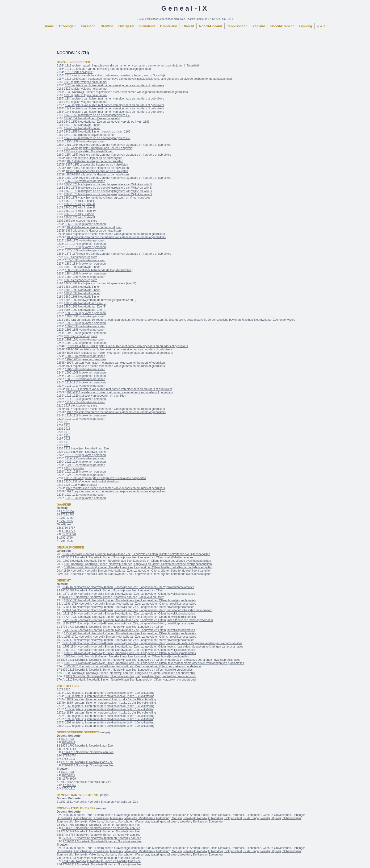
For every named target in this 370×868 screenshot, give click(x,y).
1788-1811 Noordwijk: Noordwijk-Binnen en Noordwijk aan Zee (102, 841)
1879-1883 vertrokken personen (85, 260)
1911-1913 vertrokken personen (85, 386)
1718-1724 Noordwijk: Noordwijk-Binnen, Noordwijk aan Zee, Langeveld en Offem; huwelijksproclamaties (129, 614)
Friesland (88, 26)
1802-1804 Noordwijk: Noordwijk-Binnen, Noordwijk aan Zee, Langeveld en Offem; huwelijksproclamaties (130, 653)
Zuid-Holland (237, 26)
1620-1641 (67, 772)
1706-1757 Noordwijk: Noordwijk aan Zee (88, 752)
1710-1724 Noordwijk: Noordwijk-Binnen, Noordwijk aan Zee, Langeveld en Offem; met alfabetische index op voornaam (137, 610)
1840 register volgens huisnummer (86, 102)
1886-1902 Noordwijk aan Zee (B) (85, 303)
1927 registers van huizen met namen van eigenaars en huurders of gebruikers (115, 488)
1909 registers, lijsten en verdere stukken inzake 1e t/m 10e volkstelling (110, 723)
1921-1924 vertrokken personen (85, 465)
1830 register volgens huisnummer (86, 95)
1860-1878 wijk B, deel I (79, 214)
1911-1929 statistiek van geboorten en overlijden (96, 396)
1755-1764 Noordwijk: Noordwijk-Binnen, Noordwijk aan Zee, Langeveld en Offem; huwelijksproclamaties (130, 633)
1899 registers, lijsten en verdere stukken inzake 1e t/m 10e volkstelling (110, 719)
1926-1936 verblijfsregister (81, 485)
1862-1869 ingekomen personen (86, 224)
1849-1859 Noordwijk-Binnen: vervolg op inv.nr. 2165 (97, 132)
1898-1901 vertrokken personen (85, 340)
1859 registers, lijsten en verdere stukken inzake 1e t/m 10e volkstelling (111, 703)
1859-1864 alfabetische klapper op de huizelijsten (97, 171)
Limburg (305, 26)
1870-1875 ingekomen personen (86, 244)
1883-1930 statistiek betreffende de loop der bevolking (99, 270)
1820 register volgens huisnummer (86, 82)
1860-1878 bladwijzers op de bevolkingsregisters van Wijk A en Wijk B (108, 184)
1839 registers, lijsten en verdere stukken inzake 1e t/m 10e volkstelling (110, 696)
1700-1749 (69, 785)
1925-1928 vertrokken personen (85, 475)
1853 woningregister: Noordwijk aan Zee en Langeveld (98, 148)
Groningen (67, 26)
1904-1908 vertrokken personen (85, 369)
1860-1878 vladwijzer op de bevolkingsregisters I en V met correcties (107, 198)
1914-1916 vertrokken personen (85, 402)
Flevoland (147, 26)
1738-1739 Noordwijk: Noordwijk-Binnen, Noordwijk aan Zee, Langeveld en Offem (112, 627)
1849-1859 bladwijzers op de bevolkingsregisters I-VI (97, 115)
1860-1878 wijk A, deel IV (80, 211)
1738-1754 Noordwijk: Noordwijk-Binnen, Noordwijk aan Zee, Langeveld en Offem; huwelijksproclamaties (129, 630)
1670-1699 (69, 779)
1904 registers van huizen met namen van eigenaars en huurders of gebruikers (116, 363)
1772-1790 (69, 534)
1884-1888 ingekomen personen (86, 274)
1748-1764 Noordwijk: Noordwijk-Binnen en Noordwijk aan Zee (101, 835)
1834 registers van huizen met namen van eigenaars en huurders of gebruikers (115, 99)
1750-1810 (69, 789)
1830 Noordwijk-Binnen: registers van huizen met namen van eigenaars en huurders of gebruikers (126, 92)
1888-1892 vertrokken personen (85, 316)
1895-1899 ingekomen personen (86, 333)
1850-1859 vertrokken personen (85, 141)
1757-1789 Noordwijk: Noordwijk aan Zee (87, 762)
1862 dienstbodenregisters (81, 221)
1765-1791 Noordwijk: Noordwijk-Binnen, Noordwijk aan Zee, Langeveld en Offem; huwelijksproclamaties (130, 637)
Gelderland (169, 26)
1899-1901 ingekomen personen (86, 343)
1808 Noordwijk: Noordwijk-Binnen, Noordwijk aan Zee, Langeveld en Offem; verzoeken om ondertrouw (130, 673)
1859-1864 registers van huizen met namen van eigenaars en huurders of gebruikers (118, 178)
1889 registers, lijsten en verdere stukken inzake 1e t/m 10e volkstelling (111, 713)
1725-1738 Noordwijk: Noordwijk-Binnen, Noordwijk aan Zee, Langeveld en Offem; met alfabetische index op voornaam (138, 620)
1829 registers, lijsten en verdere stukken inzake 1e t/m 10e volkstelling (110, 693)
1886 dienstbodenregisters (81, 280)
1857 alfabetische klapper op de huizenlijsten (94, 158)
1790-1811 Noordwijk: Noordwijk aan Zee (88, 765)
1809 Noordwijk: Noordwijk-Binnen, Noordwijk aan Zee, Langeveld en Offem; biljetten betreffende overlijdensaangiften (138, 567)
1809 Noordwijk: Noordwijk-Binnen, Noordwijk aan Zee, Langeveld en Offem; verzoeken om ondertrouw (131, 676)
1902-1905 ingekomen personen (86, 359)
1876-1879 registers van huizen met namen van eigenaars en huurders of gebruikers (118, 254)
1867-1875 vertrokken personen (85, 241)
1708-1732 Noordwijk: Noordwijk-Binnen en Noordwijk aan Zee (101, 828)
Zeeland (259, 26)
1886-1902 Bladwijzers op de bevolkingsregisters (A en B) (100, 300)
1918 (67, 422)
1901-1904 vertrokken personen (85, 356)
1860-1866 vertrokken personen (85, 181)
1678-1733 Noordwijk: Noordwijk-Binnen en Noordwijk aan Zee (102, 858)
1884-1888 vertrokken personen (85, 277)
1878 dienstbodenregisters (81, 257)
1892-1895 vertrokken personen (85, 326)
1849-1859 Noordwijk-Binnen (82, 125)
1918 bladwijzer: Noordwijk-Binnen (86, 452)
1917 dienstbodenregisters (81, 406)
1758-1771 (68, 531)
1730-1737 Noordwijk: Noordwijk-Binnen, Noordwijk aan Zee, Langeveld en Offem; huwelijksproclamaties (128, 623)
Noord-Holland (211, 26)
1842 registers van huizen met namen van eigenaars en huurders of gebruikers (115, 108)
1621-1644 (67, 739)
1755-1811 (69, 759)
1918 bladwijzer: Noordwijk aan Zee (86, 449)
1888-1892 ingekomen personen (86, 313)
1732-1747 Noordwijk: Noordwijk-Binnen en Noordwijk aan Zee (100, 831)
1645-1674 (68, 742)
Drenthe (107, 26)
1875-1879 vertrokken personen (85, 250)
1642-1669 (68, 775)
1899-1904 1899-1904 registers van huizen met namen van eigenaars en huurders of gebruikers (128, 346)
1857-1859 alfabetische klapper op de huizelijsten (97, 165)
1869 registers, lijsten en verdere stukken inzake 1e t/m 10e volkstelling (110, 706)
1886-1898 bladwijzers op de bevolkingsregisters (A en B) (100, 283)
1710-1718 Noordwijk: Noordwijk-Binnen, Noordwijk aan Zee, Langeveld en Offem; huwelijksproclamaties (128, 607)
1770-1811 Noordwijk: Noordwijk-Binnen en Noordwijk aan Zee (102, 864)
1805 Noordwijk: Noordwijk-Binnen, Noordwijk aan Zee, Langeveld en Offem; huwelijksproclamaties (126, 656)
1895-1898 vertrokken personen (85, 330)
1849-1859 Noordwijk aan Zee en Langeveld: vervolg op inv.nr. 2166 (107, 122)
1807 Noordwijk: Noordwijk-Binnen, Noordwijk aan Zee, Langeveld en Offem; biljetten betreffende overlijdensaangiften (137, 561)
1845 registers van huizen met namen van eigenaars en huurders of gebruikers (115, 112)
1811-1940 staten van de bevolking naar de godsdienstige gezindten (108, 69)
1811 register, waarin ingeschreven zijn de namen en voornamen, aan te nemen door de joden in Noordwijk (132, 66)
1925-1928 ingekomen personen (86, 472)
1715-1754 (69, 756)
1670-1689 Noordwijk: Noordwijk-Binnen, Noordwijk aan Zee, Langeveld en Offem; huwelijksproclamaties (129, 594)
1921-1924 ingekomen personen (86, 462)
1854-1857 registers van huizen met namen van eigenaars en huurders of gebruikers (118, 155)
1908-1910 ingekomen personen (86, 376)
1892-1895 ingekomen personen (86, 323)
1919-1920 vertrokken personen (85, 458)
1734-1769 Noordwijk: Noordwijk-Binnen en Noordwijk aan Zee (101, 861)
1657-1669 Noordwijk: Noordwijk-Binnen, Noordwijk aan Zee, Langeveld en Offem (112, 590)
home (49, 26)
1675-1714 (69, 749)
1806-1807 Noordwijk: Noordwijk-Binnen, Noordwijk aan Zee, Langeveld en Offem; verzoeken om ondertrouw (133, 666)
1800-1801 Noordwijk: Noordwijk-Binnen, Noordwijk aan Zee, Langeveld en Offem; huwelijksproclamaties (129, 650)
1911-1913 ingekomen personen (86, 382)
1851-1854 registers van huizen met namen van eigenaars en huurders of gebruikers (118, 145)
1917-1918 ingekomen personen (86, 415)
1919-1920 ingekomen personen (86, 455)
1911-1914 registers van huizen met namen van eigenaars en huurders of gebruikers (119, 389)
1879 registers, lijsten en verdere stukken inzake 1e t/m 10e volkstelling (110, 709)
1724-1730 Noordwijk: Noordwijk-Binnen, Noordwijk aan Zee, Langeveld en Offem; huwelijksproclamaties (130, 617)
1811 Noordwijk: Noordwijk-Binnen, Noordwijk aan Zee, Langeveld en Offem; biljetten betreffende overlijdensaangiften (137, 574)
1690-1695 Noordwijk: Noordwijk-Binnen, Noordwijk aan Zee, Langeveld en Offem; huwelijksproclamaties (130, 600)
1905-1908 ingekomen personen (86, 373)
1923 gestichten (74, 468)
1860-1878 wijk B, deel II (79, 217)
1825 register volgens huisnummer (86, 89)
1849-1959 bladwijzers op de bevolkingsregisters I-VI (97, 138)
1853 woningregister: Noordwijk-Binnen (89, 151)
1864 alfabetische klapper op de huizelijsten (94, 227)
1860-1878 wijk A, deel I (79, 201)
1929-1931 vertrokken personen (85, 495)
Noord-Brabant (282, 26)
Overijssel (126, 26)
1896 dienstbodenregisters (81, 336)
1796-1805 (66, 541)
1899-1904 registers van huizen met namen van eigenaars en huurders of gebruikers (119, 349)
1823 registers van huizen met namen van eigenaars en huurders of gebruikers (115, 85)
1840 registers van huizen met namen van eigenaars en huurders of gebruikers (115, 105)
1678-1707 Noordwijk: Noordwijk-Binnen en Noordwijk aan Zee (100, 825)
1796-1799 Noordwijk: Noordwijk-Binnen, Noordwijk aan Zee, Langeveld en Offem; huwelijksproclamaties (128, 640)
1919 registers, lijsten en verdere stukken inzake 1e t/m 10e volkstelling (110, 726)
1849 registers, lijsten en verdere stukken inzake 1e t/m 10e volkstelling (111, 699)
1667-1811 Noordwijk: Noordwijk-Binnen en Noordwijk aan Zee (99, 802)
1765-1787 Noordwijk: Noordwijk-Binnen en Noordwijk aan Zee (102, 838)
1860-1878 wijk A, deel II (79, 204)
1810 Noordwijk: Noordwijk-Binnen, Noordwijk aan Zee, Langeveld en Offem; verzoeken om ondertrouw (131, 680)
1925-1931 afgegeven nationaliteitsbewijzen (92, 482)
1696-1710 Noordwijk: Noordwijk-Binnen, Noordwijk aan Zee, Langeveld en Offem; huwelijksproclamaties (130, 604)
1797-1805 (66, 521)
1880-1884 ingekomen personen (86, 264)
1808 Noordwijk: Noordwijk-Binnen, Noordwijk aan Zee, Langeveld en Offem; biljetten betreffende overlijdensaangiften (138, 564)
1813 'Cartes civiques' (79, 72)
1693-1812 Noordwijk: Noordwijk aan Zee (85, 782)
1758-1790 (67, 515)
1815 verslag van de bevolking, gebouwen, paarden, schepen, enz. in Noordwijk (115, 75)
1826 (67, 689)
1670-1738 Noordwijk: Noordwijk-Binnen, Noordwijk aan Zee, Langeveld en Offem (113, 597)
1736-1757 (67, 511)
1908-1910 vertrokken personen (85, 379)
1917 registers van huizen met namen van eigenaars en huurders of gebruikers (115, 409)
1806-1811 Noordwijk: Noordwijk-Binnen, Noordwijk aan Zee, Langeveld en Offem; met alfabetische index (127, 557)
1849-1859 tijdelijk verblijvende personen (90, 135)
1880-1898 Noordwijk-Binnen (82, 267)
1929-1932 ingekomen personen (86, 498)
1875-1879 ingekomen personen (86, 247)
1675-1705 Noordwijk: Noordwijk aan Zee (87, 746)
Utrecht (188, 26)
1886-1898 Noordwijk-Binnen (82, 287)
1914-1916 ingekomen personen (86, 399)
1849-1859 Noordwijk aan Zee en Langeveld (92, 118)
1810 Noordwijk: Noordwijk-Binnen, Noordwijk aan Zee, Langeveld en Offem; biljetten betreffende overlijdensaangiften (137, 571)
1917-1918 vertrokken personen (85, 419)
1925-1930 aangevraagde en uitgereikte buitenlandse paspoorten (105, 478)
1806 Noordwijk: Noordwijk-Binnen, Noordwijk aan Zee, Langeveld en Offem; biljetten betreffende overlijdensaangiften (136, 554)
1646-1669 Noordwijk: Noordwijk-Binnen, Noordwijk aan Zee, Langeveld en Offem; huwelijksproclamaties (128, 587)
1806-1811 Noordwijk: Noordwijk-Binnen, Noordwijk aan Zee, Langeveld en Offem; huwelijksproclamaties (127, 670)
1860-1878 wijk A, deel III (80, 208)
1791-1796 (66, 518)
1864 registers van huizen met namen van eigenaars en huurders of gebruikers (115, 234)
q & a (321, 26)
